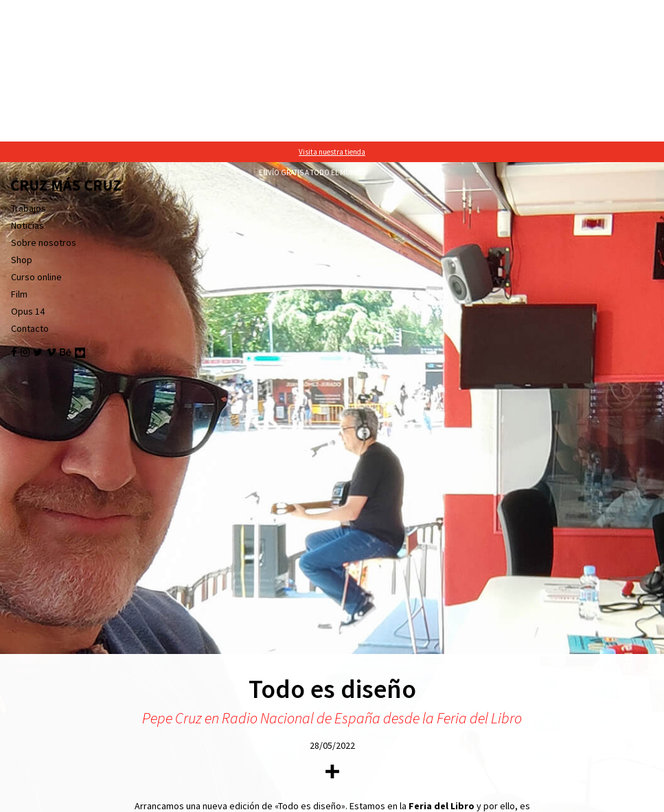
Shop (22, 118)
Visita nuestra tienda (332, 10)
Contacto (30, 187)
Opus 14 (28, 170)
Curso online (36, 135)
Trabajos (28, 67)
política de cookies (441, 798)
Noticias (27, 84)
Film (19, 153)
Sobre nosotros (44, 101)
